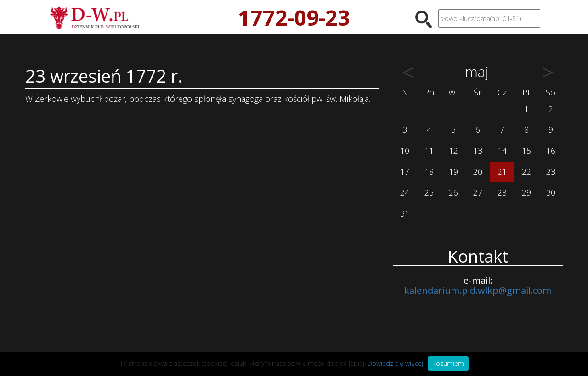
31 (405, 213)
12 (453, 151)
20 (478, 172)
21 (502, 172)
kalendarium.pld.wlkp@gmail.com (478, 290)
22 (526, 172)
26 (453, 192)
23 (551, 172)
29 (526, 192)
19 (453, 172)
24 (405, 192)
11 (429, 151)
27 (478, 192)
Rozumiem (448, 363)
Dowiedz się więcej (395, 363)
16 (551, 151)
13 (478, 151)
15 (526, 151)
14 (502, 151)
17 (405, 172)
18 (429, 172)
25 (429, 192)
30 (551, 192)
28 (502, 192)
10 (405, 151)
